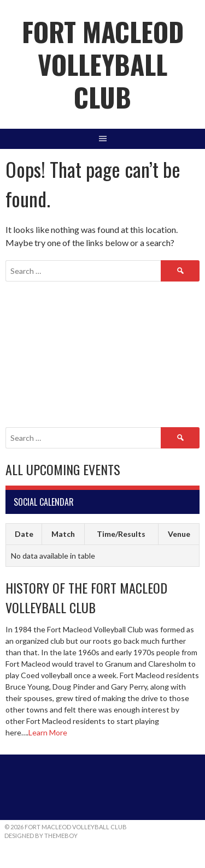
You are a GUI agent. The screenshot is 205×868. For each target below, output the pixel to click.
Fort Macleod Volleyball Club (103, 64)
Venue (179, 534)
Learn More (48, 732)
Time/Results (121, 534)
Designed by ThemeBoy (41, 836)
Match (63, 534)
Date (24, 534)
